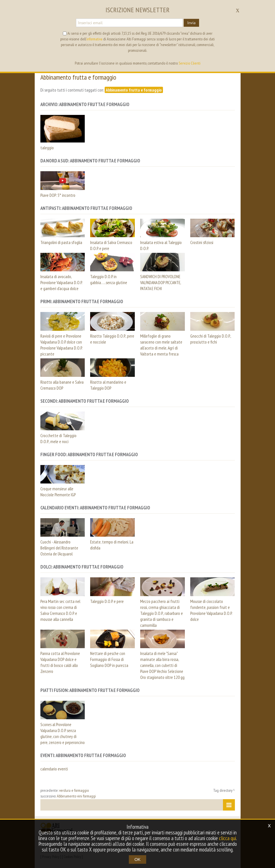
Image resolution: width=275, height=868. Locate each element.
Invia (191, 23)
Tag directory (223, 790)
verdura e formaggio (74, 790)
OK (138, 859)
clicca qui (228, 838)
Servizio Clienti (190, 63)
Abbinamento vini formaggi (76, 796)
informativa (94, 39)
